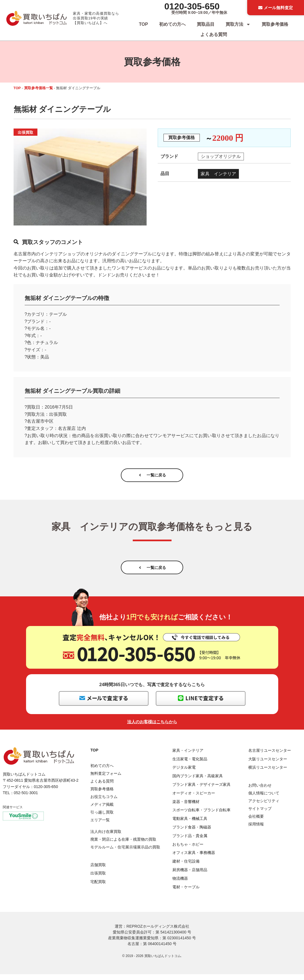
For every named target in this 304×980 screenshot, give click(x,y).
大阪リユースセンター (268, 765)
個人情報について (264, 799)
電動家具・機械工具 (190, 825)
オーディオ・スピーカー (194, 799)
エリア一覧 (100, 826)
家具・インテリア (188, 756)
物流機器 (180, 884)
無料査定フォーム (106, 779)
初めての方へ (172, 24)
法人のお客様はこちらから (152, 728)
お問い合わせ (260, 791)
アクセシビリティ (264, 807)
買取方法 (238, 24)
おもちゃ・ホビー (188, 850)
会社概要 (256, 822)
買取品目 (206, 24)
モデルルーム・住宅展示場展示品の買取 (125, 853)
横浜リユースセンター (268, 773)
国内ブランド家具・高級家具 (198, 782)
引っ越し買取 (102, 818)
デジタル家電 (184, 773)
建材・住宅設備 (186, 867)
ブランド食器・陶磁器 (192, 833)
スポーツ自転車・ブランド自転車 (201, 816)
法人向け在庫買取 (106, 838)
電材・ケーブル (186, 893)
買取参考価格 (275, 24)
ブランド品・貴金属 (190, 842)
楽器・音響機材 (186, 807)
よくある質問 (214, 34)
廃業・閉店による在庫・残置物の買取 (123, 845)
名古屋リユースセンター (270, 756)
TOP (143, 24)
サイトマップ (260, 814)
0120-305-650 (192, 6)
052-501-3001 (26, 799)
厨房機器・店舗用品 (190, 876)
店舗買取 (98, 871)
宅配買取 (98, 888)
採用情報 (256, 830)
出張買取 (98, 879)
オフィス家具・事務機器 (194, 859)
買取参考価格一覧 (39, 88)
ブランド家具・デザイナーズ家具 (201, 791)
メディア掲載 (102, 810)
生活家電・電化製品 (190, 765)
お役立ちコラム (104, 802)
